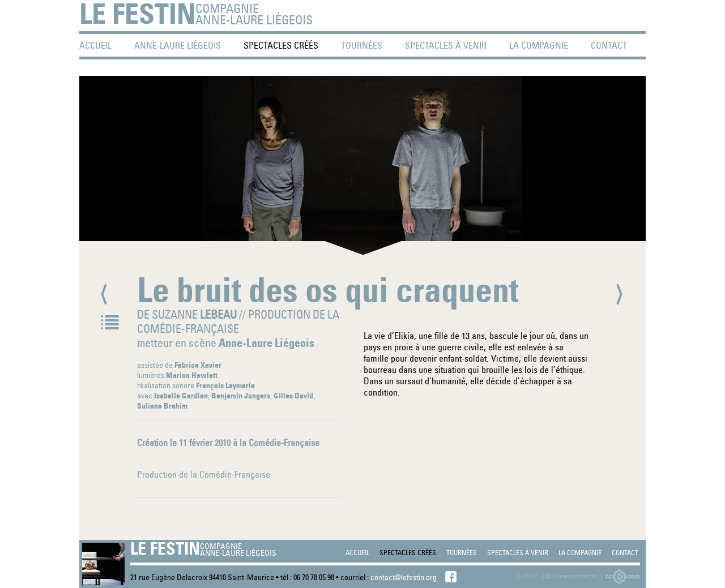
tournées (362, 45)
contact (609, 45)
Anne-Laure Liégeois (178, 45)
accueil (95, 45)
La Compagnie (539, 45)
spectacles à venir (446, 45)
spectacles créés (281, 45)
